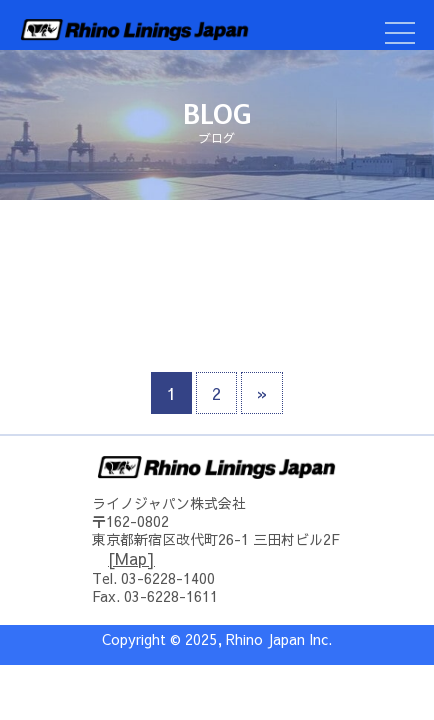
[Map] (131, 558)
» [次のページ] (262, 393)
